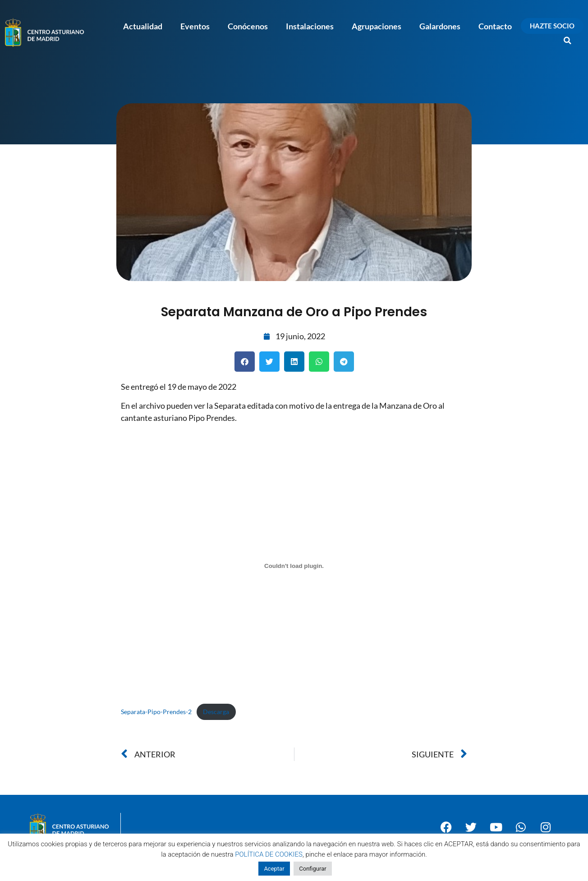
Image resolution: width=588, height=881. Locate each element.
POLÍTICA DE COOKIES (269, 854)
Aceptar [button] (274, 869)
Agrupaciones (377, 26)
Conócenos (248, 26)
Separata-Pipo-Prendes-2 (156, 712)
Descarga (216, 712)
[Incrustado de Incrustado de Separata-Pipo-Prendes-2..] (294, 566)
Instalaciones (310, 26)
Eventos (195, 26)
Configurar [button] (312, 869)
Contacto (495, 26)
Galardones (440, 26)
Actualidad (143, 26)
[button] (568, 41)
